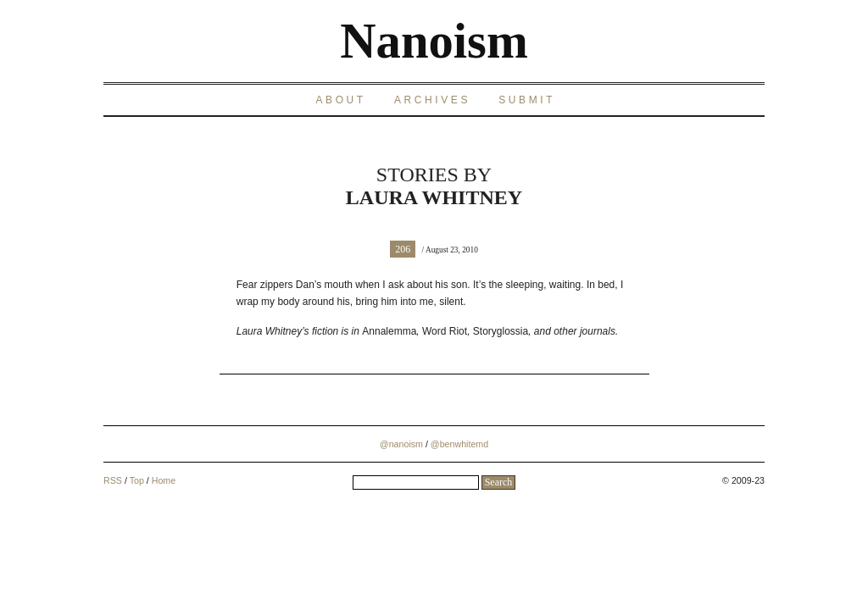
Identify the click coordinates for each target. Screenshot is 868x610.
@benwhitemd (459, 444)
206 (403, 249)
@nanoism (401, 444)
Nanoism (434, 41)
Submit (527, 100)
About (340, 100)
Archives (432, 100)
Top (137, 480)
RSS (113, 480)
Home (164, 480)
